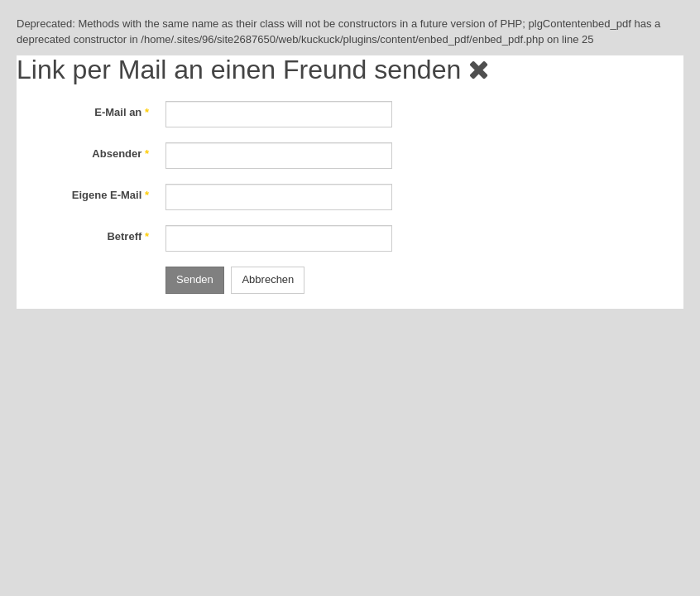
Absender (120, 154)
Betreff (128, 236)
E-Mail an (122, 112)
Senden (195, 279)
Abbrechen (268, 279)
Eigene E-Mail (110, 195)
